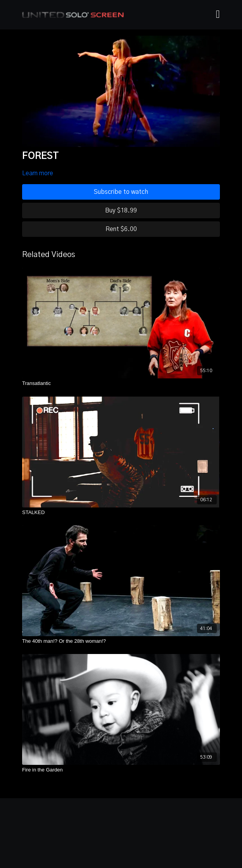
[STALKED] (121, 513)
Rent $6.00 (121, 229)
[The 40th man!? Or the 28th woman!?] (121, 641)
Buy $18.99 (121, 211)
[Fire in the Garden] (121, 770)
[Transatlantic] (121, 383)
